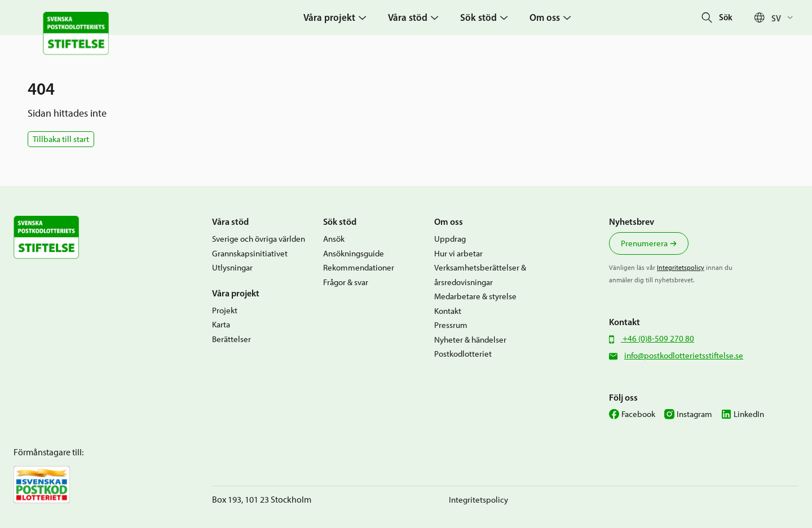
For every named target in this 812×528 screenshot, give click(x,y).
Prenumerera (644, 243)
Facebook (638, 414)
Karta (221, 325)
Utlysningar (232, 268)
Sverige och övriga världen (259, 239)
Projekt (225, 310)
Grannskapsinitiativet (250, 254)
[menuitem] (785, 18)
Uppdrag (450, 239)
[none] (785, 18)
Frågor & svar (346, 282)
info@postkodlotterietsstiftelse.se (684, 356)
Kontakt (448, 311)
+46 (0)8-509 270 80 (657, 339)
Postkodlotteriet (463, 354)
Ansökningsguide (354, 254)
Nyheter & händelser (470, 340)
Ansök (334, 239)
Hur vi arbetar (458, 254)
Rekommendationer (359, 268)
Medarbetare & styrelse (475, 296)
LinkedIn (749, 414)
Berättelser (231, 339)
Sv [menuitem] (776, 18)
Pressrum (451, 325)
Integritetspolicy (681, 268)
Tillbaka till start (61, 139)
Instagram (694, 414)
